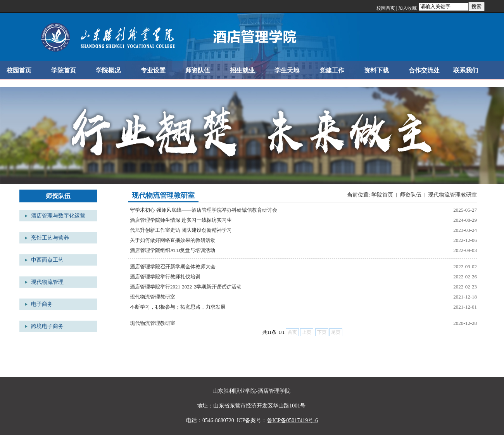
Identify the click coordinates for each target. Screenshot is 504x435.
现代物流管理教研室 (452, 195)
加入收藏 (407, 8)
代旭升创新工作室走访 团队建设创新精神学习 (181, 230)
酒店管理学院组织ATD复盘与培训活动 (173, 250)
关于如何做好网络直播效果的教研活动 (173, 240)
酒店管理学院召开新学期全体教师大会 (173, 267)
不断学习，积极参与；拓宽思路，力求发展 (178, 307)
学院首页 (382, 195)
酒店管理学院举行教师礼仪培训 (165, 277)
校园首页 (386, 8)
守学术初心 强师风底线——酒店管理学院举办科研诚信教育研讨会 (204, 210)
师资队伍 (411, 195)
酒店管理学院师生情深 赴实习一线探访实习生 (181, 220)
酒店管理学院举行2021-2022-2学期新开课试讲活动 (186, 287)
